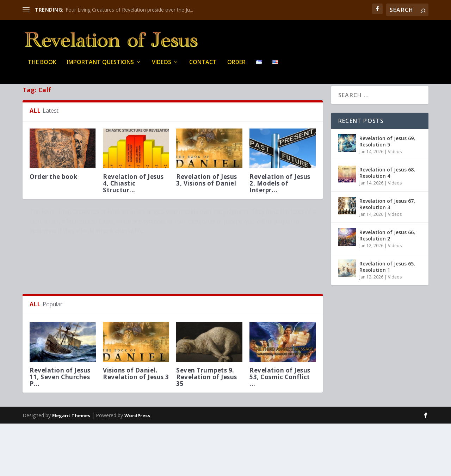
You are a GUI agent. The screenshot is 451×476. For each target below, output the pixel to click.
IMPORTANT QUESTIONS (100, 67)
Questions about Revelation (57, 252)
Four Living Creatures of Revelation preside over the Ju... (129, 10)
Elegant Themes (71, 468)
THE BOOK (42, 67)
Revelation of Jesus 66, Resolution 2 (387, 252)
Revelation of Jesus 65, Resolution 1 (387, 283)
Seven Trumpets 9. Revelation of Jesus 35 (207, 429)
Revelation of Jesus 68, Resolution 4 (387, 189)
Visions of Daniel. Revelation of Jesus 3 (136, 426)
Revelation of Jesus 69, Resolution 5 (387, 158)
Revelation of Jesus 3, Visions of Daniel (207, 196)
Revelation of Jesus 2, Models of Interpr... (280, 199)
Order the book (53, 193)
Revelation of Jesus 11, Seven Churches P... (60, 429)
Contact (203, 67)
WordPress (137, 468)
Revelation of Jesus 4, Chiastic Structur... (133, 199)
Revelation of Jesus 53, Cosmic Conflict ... (280, 429)
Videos (162, 67)
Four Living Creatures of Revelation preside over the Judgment (86, 238)
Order (236, 67)
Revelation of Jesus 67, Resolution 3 (387, 220)
